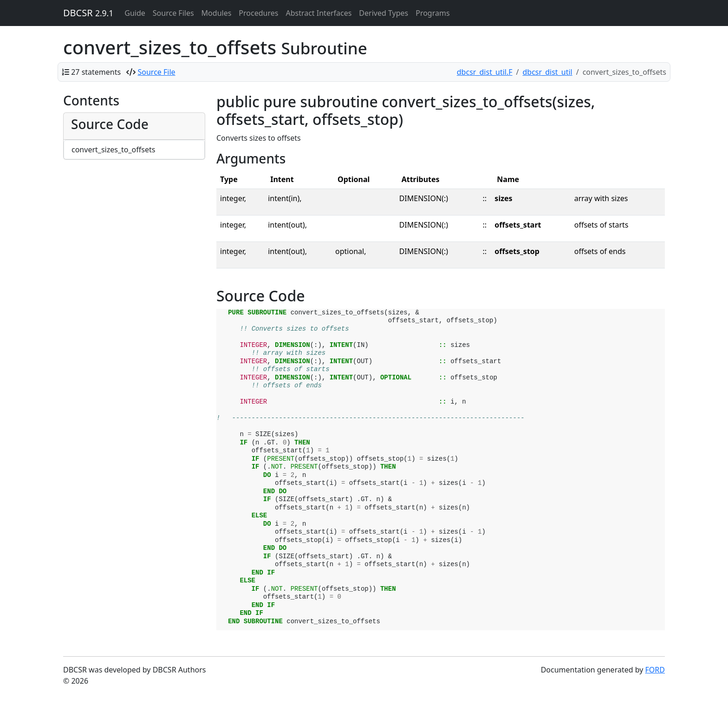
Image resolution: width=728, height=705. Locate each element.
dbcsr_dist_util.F (485, 72)
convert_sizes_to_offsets (113, 150)
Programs (432, 13)
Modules (217, 13)
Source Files (173, 13)
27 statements (96, 72)
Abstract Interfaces (318, 13)
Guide (135, 13)
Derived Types (383, 13)
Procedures (258, 13)
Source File (157, 72)
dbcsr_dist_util (548, 72)
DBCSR (88, 13)
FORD (655, 670)
